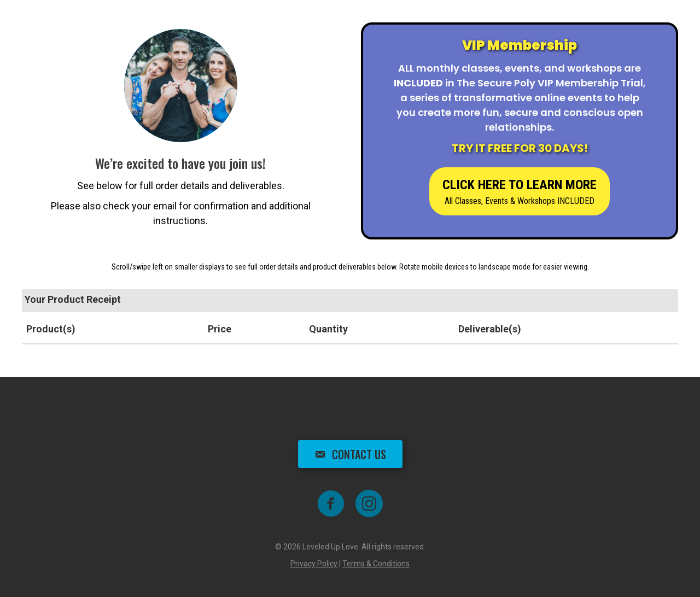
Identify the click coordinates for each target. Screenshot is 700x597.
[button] (520, 191)
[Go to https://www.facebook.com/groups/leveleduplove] (331, 505)
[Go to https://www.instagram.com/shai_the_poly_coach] (369, 505)
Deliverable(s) (490, 329)
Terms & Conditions (376, 564)
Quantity (328, 329)
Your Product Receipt (73, 299)
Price (220, 329)
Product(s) (51, 329)
